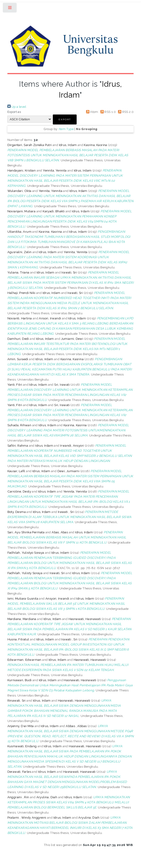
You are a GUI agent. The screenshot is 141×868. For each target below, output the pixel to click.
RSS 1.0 (107, 112)
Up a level (17, 107)
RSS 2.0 (125, 112)
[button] (65, 119)
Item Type (66, 129)
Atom (91, 112)
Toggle (10, 9)
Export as (14, 112)
